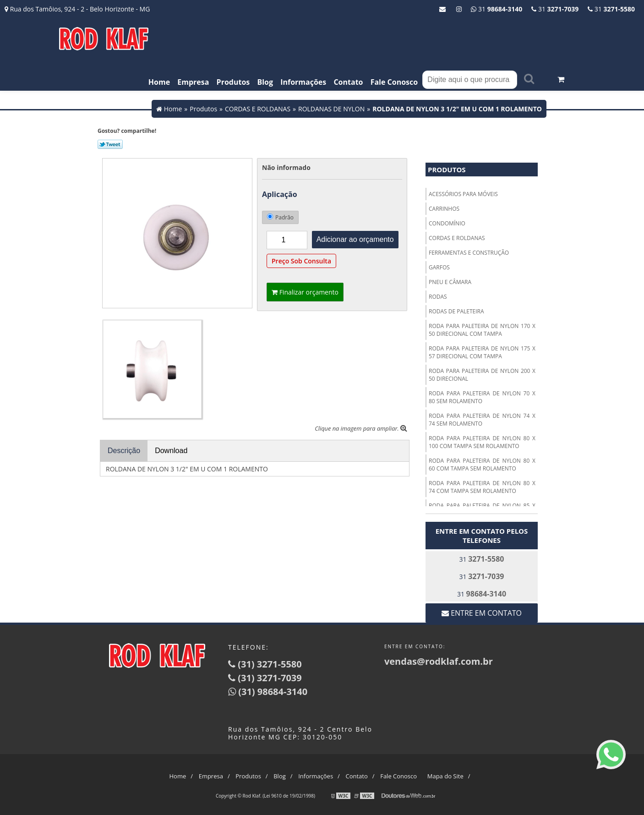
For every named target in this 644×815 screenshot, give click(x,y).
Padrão (280, 217)
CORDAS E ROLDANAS (457, 238)
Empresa (193, 82)
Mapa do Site (445, 776)
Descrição (124, 451)
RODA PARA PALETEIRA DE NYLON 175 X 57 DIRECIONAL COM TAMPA (482, 352)
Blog (265, 82)
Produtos (233, 82)
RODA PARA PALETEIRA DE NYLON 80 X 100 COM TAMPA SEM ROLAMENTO (482, 442)
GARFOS (439, 267)
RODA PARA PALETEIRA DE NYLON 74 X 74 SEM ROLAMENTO (482, 420)
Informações (303, 82)
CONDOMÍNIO (447, 223)
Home (159, 82)
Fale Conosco (394, 82)
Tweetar (110, 144)
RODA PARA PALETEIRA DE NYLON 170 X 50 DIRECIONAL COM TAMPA (482, 330)
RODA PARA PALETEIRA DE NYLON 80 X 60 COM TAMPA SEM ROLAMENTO (482, 465)
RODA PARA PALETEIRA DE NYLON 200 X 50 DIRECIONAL (482, 375)
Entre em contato (482, 613)
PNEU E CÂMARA (450, 282)
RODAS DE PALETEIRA (456, 311)
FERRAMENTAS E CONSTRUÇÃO (469, 253)
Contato (348, 82)
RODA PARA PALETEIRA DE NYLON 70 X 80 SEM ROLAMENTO (482, 397)
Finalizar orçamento (305, 292)
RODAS (438, 297)
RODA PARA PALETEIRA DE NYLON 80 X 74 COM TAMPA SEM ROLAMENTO (482, 487)
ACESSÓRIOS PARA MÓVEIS (463, 194)
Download (171, 451)
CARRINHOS (444, 209)
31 (611, 9)
